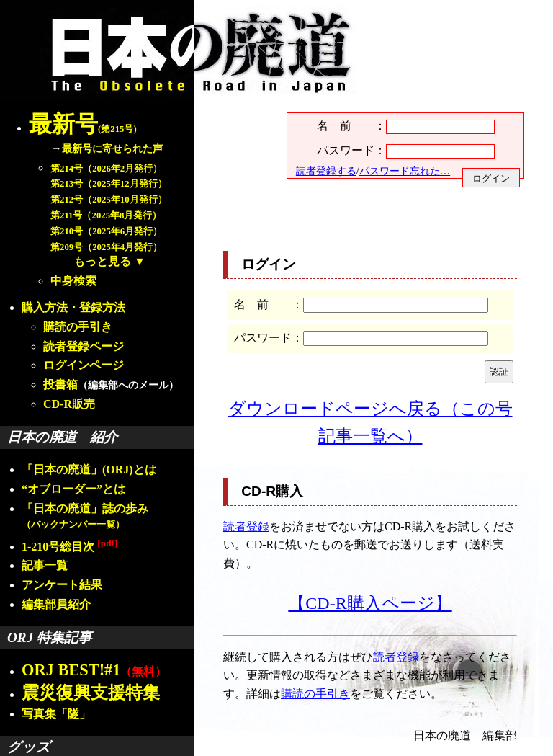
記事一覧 (45, 565)
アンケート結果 (62, 585)
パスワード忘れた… (405, 171)
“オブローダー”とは (73, 489)
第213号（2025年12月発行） (109, 184)
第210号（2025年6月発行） (106, 231)
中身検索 (73, 281)
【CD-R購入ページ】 (370, 603)
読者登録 (246, 526)
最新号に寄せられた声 (112, 148)
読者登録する (326, 171)
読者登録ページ (84, 346)
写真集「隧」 (56, 714)
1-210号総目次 (69, 547)
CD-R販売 (69, 404)
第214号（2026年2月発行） (106, 169)
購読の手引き (78, 327)
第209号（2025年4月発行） (106, 247)
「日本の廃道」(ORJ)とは (89, 470)
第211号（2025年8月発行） (106, 215)
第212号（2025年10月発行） (109, 200)
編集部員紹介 (56, 604)
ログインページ (84, 365)
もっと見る (102, 261)
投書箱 (60, 384)
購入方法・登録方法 (73, 307)
